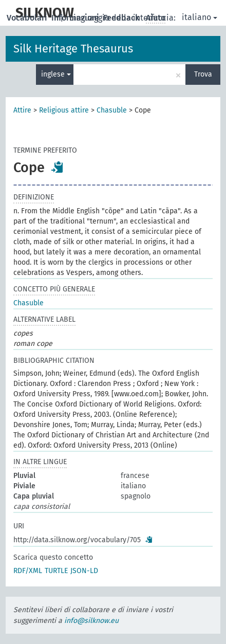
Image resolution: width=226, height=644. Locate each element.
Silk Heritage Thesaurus (73, 49)
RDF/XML (28, 571)
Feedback (123, 18)
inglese (56, 74)
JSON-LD (84, 571)
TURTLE (56, 571)
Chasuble (112, 110)
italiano (200, 17)
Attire (22, 110)
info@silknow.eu (91, 621)
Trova (203, 74)
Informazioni (76, 18)
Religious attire (64, 110)
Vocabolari (28, 18)
